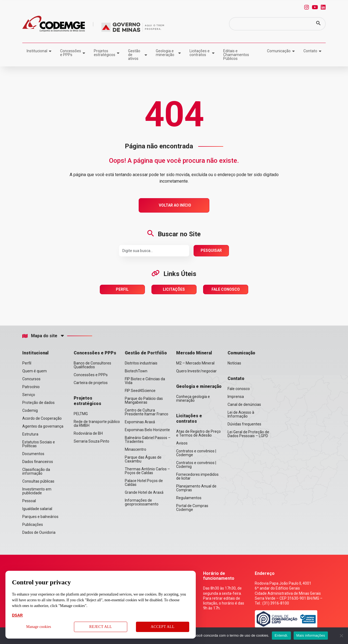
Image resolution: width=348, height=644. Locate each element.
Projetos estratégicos (105, 53)
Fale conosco (239, 389)
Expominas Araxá (140, 422)
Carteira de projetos (91, 383)
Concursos (31, 379)
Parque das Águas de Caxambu (143, 459)
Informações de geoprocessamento (142, 502)
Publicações (33, 525)
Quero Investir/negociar (196, 371)
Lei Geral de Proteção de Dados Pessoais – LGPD (248, 434)
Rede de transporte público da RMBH (97, 424)
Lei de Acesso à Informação (241, 414)
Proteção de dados (38, 403)
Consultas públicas (38, 481)
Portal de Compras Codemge (192, 508)
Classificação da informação (36, 471)
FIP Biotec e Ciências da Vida (145, 381)
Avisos (182, 443)
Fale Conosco (226, 289)
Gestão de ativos (134, 55)
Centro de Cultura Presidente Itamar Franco (147, 412)
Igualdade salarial (37, 509)
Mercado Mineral (194, 353)
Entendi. (281, 635)
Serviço (29, 395)
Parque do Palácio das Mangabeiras (144, 400)
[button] (318, 24)
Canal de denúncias (244, 404)
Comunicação (279, 51)
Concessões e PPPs (71, 53)
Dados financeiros (38, 462)
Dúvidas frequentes (244, 424)
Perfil (122, 289)
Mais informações (311, 635)
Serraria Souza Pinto (91, 441)
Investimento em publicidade (37, 491)
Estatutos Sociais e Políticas (39, 444)
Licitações (174, 289)
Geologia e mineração (165, 53)
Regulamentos (189, 498)
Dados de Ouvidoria (39, 532)
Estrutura (30, 434)
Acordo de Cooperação (42, 418)
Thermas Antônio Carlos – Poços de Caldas (147, 471)
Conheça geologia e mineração (193, 398)
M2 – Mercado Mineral (195, 363)
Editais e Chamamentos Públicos (236, 55)
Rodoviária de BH (88, 433)
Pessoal (29, 501)
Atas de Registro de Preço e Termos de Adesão (198, 433)
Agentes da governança (43, 426)
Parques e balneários (40, 517)
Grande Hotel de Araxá (144, 492)
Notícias (234, 363)
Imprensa (236, 397)
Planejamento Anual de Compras (196, 488)
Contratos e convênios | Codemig (196, 465)
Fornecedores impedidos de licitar (197, 476)
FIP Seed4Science (140, 391)
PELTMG (81, 414)
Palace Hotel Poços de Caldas (144, 483)
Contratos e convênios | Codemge (196, 453)
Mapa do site (40, 336)
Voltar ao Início (175, 205)
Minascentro (136, 449)
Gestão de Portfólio (146, 353)
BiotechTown (136, 371)
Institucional (37, 51)
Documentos (33, 454)
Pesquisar (211, 250)
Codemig (30, 410)
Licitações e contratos (200, 53)
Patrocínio (31, 387)
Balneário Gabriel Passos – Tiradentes (148, 440)
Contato (310, 51)
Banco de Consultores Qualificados (92, 365)
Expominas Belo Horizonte (147, 430)
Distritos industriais (141, 363)
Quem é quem (35, 371)
